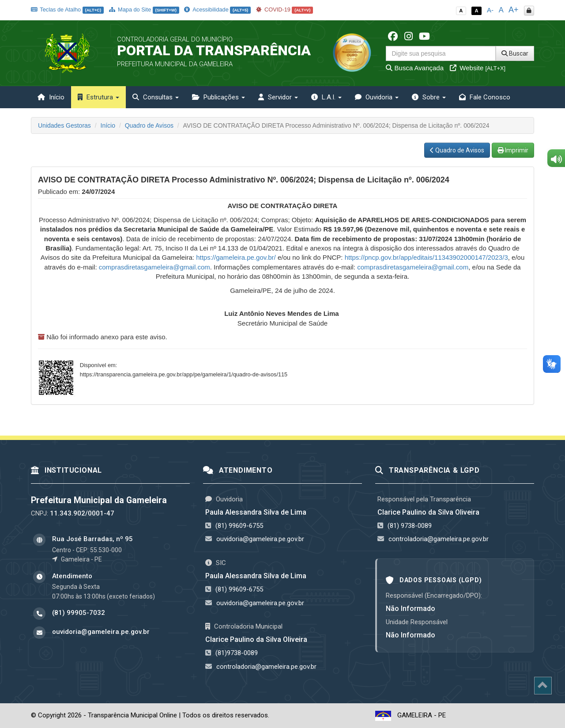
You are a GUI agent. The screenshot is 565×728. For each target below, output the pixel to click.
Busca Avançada (415, 68)
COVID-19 (285, 9)
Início (51, 97)
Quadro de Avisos (149, 125)
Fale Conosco (485, 97)
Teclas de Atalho (67, 9)
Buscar (515, 53)
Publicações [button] (218, 97)
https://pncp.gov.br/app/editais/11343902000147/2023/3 (426, 257)
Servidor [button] (278, 97)
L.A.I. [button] (326, 97)
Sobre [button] (429, 97)
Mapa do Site (144, 9)
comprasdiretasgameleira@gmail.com (154, 267)
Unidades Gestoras (64, 125)
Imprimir (513, 150)
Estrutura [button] (98, 97)
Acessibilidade (217, 9)
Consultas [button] (156, 97)
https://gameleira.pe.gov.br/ (236, 257)
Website (478, 68)
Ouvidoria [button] (377, 97)
